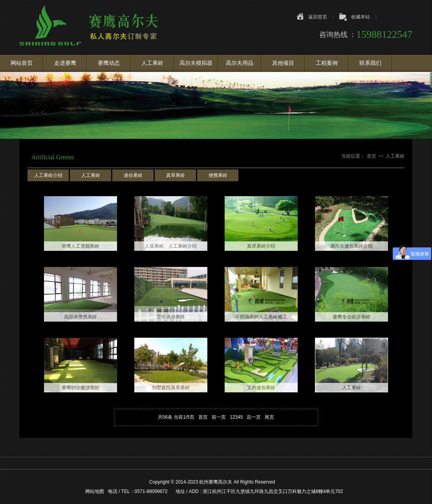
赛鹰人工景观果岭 (81, 246)
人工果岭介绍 (48, 175)
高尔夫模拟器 (196, 63)
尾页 (269, 417)
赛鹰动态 (109, 63)
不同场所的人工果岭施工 (261, 317)
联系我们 (370, 63)
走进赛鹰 (65, 63)
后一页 (254, 417)
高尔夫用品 (240, 63)
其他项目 (283, 63)
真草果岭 (176, 175)
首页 (372, 156)
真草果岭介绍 (261, 246)
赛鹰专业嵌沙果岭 (351, 317)
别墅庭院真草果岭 (171, 388)
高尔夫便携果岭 (81, 317)
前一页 (219, 417)
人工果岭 (152, 63)
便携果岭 (218, 175)
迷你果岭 (133, 175)
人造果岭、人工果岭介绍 (171, 246)
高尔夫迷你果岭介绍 (351, 246)
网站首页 (22, 63)
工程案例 (327, 63)
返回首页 (318, 17)
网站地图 (95, 491)
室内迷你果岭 (261, 388)
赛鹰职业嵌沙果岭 (81, 388)
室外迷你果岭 (171, 317)
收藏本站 (361, 17)
